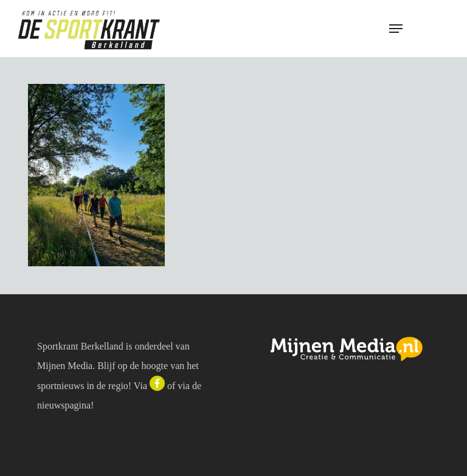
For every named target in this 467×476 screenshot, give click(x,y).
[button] (420, 29)
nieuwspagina (64, 405)
